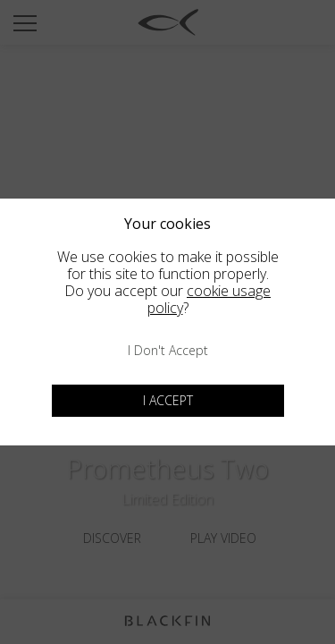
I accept (168, 400)
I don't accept (168, 350)
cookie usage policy (209, 299)
